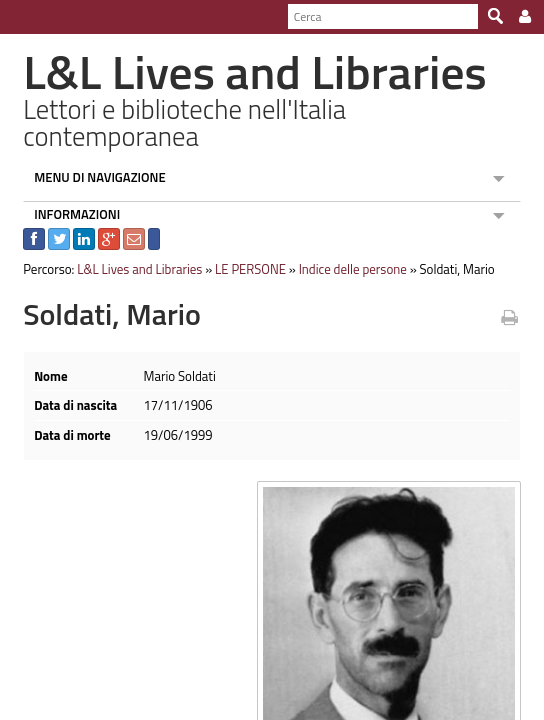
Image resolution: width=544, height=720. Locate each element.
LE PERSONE (242, 243)
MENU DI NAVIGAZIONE (92, 151)
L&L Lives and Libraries (131, 243)
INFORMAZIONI (69, 188)
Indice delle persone (344, 243)
